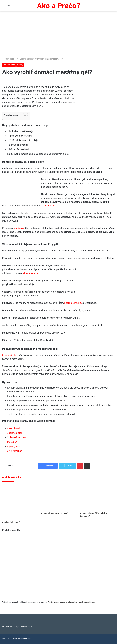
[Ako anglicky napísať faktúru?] (58, 498)
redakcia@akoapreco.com (21, 627)
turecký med (14, 428)
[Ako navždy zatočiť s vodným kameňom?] (97, 498)
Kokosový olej (9, 355)
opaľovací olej (14, 433)
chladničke (48, 206)
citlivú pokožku (30, 273)
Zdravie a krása (26, 59)
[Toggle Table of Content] (24, 116)
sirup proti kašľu (16, 451)
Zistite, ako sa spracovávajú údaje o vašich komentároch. (71, 602)
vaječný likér (14, 446)
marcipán (12, 442)
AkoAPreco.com (10, 59)
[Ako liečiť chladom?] (19, 502)
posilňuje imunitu (73, 303)
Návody (20, 65)
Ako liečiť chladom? (11, 522)
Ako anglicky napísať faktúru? (55, 513)
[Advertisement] (58, 33)
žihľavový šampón (17, 437)
